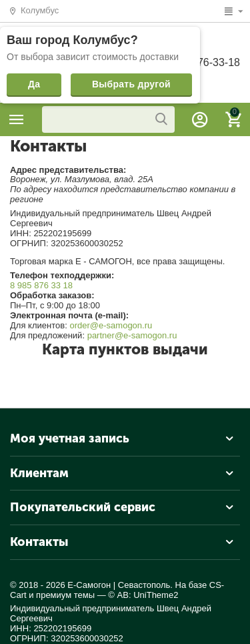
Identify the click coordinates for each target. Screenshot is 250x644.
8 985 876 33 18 (41, 285)
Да (34, 84)
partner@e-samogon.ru (132, 335)
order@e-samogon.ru (111, 325)
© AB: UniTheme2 (143, 595)
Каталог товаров (17, 119)
